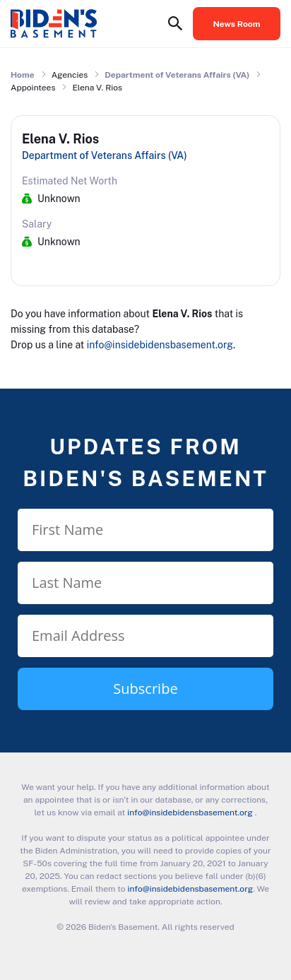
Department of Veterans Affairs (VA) (177, 75)
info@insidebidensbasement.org (160, 345)
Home (23, 75)
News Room (237, 24)
